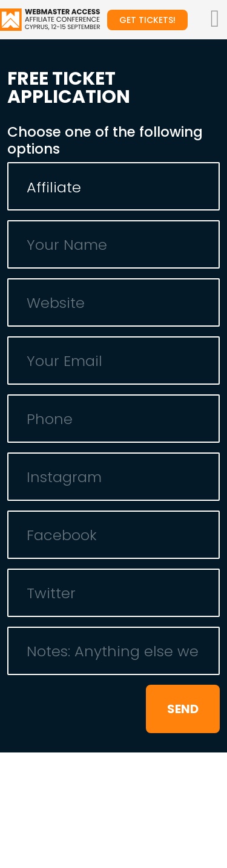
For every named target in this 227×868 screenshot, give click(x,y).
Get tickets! (147, 20)
